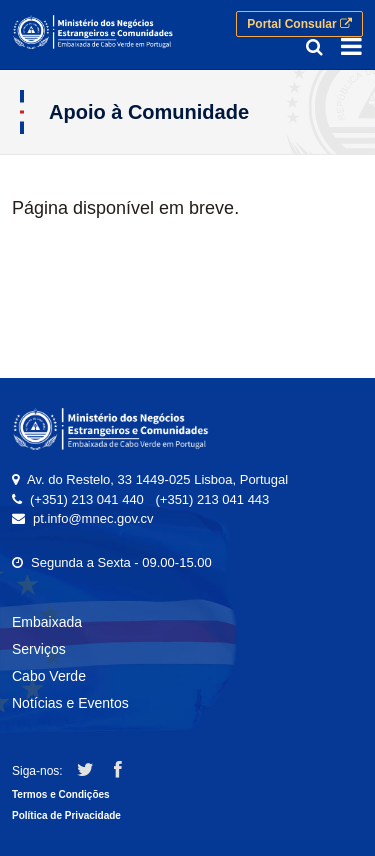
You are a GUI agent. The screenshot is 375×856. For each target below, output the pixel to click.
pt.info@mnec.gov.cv (93, 518)
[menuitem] (187, 625)
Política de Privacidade (66, 815)
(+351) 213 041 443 (212, 499)
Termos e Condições (61, 794)
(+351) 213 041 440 (87, 499)
